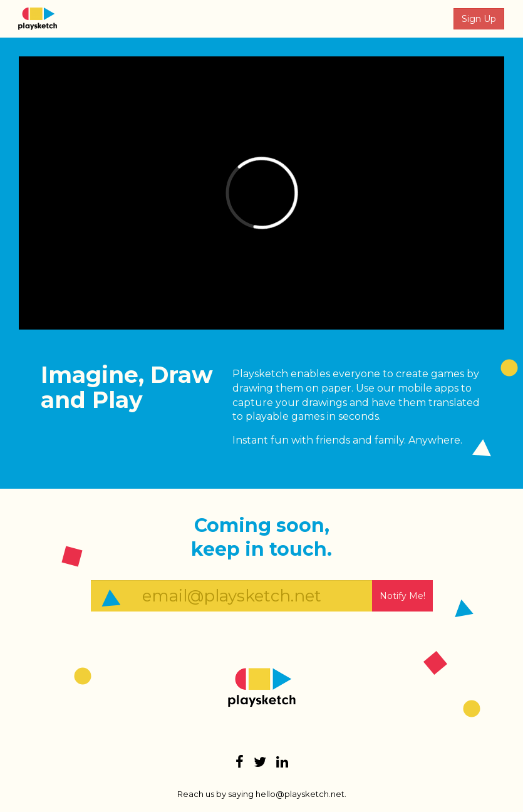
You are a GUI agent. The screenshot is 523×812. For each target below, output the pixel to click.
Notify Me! (402, 596)
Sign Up (479, 19)
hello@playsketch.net (300, 794)
